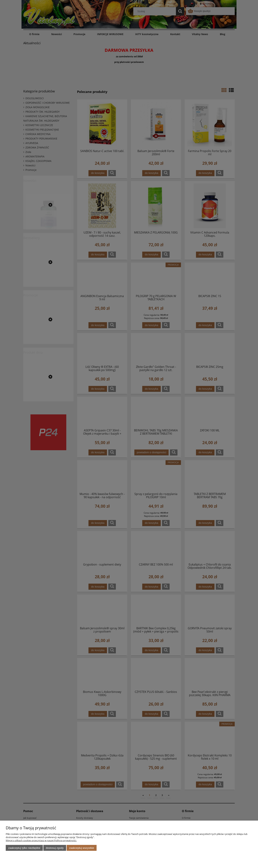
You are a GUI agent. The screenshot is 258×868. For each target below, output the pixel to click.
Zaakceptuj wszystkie (82, 848)
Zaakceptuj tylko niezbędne (24, 848)
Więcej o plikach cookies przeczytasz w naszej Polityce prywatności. (41, 840)
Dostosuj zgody (55, 848)
